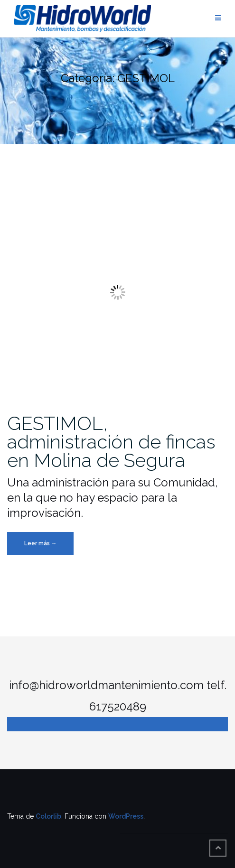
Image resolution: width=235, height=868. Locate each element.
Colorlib (48, 816)
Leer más (49, 546)
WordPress (126, 816)
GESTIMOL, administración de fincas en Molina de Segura (111, 442)
